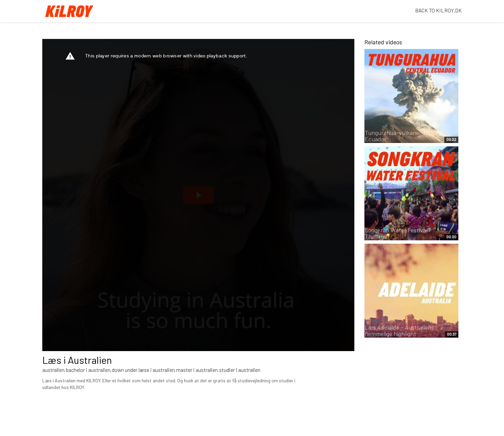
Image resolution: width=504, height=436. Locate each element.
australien (53, 370)
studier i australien (240, 370)
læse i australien (157, 370)
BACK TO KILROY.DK (438, 10)
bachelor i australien (88, 370)
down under (124, 370)
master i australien (197, 370)
